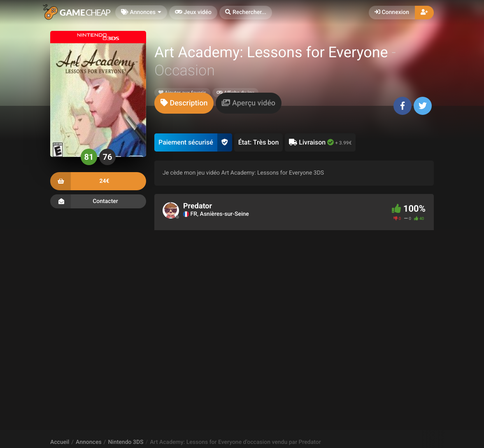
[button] (246, 13)
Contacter (98, 201)
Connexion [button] (392, 12)
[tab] (184, 103)
